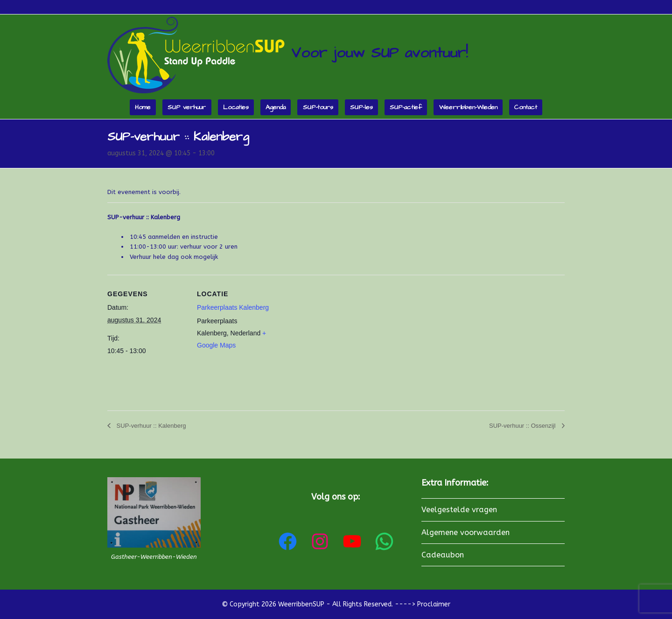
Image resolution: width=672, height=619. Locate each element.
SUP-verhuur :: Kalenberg (150, 426)
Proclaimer (434, 604)
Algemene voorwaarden (465, 532)
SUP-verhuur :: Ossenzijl (523, 426)
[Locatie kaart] (336, 339)
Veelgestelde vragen (459, 510)
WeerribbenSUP (301, 604)
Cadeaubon (443, 555)
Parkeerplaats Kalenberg (233, 307)
